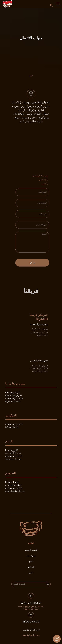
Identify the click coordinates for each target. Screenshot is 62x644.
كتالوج (31, 561)
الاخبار (31, 573)
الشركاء (31, 567)
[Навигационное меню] (58, 4)
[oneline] (37, 203)
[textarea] (37, 242)
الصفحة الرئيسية (31, 550)
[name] (37, 192)
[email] (37, 225)
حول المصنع (31, 556)
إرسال (37, 263)
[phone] (37, 214)
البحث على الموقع (19, 584)
